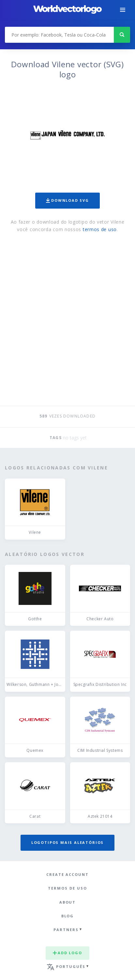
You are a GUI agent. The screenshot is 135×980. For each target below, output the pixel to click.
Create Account (67, 874)
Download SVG (67, 200)
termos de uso (100, 229)
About (68, 902)
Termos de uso (67, 888)
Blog (68, 916)
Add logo (67, 953)
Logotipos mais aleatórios (67, 842)
